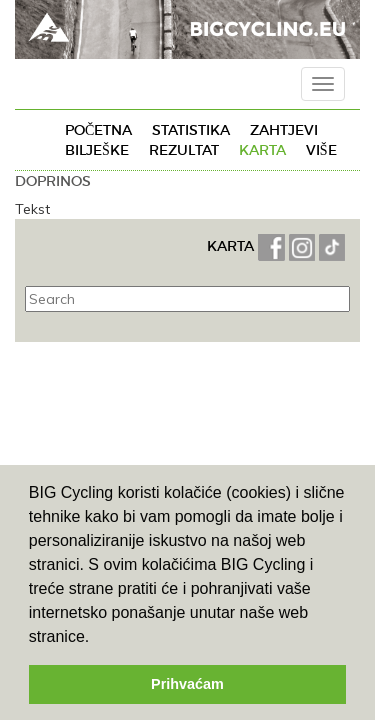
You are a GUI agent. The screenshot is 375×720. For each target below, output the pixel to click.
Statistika (191, 130)
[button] (97, 638)
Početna (98, 130)
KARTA (230, 246)
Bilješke (97, 150)
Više (321, 150)
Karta (262, 150)
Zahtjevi (284, 130)
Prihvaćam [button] (187, 684)
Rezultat (184, 150)
